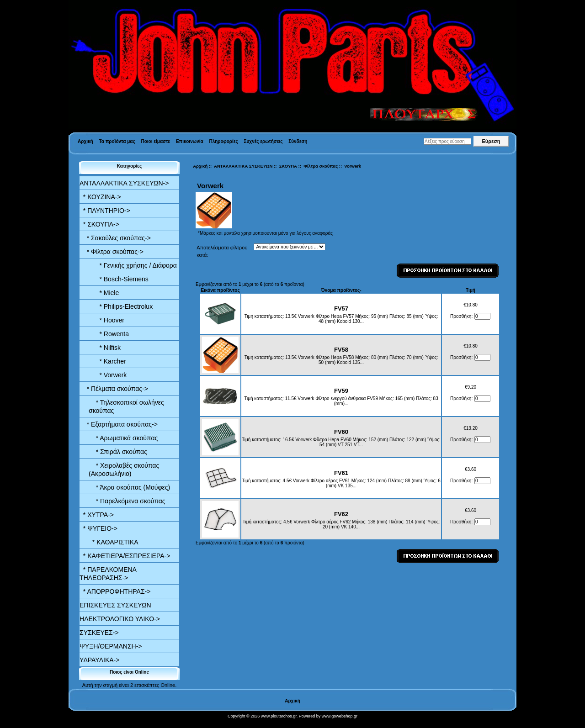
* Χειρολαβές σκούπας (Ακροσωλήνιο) (124, 470)
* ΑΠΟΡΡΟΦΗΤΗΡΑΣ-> (115, 591)
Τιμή (471, 290)
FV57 (341, 309)
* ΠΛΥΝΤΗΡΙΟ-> (105, 211)
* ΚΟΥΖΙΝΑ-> (100, 197)
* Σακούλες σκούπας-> (115, 238)
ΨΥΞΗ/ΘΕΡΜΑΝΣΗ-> (111, 646)
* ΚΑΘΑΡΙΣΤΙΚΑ (113, 542)
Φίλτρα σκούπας (321, 166)
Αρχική (85, 141)
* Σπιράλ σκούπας (118, 452)
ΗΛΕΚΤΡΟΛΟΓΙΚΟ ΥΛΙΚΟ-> (120, 619)
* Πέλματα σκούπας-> (114, 389)
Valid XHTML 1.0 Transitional (32, 723)
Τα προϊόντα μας (117, 141)
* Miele (104, 293)
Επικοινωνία (190, 141)
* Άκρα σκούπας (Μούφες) (129, 487)
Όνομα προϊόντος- (341, 290)
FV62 (341, 514)
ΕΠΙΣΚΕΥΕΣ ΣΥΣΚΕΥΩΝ (115, 605)
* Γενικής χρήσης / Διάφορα (133, 265)
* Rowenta (109, 334)
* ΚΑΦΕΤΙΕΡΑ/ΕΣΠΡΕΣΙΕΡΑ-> (125, 556)
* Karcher (107, 361)
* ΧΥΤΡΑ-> (97, 515)
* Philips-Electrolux (121, 306)
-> (124, 183)
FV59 (341, 391)
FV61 (341, 473)
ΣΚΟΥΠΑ (288, 166)
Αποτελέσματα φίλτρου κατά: (222, 251)
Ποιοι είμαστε (155, 141)
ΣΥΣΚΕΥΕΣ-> (99, 633)
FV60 (341, 432)
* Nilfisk (105, 348)
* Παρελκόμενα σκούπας (127, 501)
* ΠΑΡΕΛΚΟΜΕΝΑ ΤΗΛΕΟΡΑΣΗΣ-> (108, 574)
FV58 (341, 350)
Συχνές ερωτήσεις (263, 141)
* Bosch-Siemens (119, 279)
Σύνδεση (298, 141)
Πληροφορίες (223, 141)
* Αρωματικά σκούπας (123, 438)
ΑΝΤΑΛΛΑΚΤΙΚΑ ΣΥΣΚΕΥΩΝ (243, 166)
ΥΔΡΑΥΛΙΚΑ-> (99, 660)
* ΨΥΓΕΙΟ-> (98, 528)
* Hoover (106, 320)
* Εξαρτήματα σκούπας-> (119, 424)
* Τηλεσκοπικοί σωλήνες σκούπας (126, 406)
